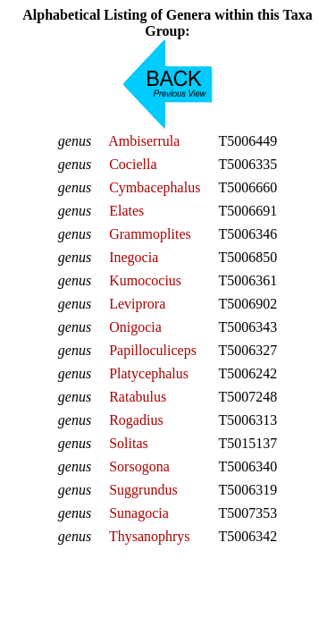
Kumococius (145, 280)
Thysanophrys (150, 536)
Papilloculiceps (153, 350)
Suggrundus (143, 490)
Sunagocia (139, 513)
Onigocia (135, 327)
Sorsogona (139, 466)
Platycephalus (149, 373)
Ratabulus (138, 397)
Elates (126, 211)
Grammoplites (150, 234)
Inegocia (134, 257)
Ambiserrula (144, 141)
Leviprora (137, 304)
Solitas (129, 443)
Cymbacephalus (155, 187)
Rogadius (136, 420)
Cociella (133, 164)
